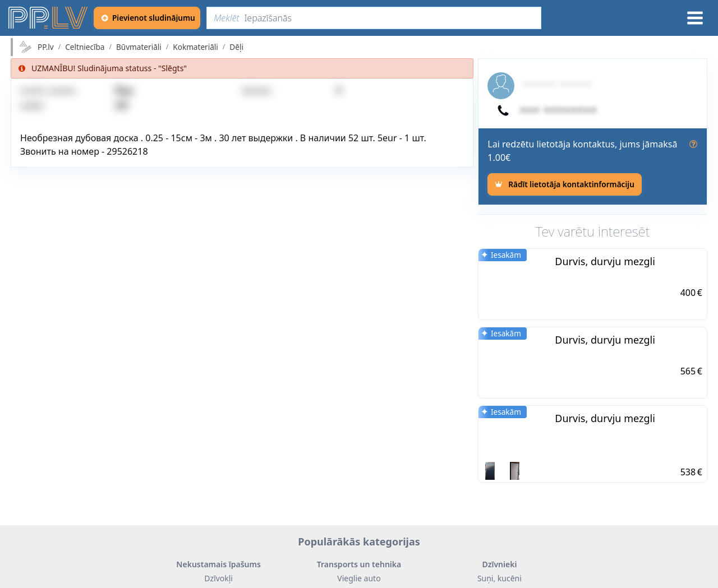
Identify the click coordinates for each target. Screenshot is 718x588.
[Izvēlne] (695, 18)
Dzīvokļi (218, 578)
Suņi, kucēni (500, 578)
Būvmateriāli (139, 47)
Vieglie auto (359, 578)
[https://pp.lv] (49, 18)
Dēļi (236, 47)
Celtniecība (85, 47)
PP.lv (46, 47)
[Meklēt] (374, 18)
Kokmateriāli (195, 47)
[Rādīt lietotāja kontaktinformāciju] (564, 184)
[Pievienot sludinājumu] (147, 18)
